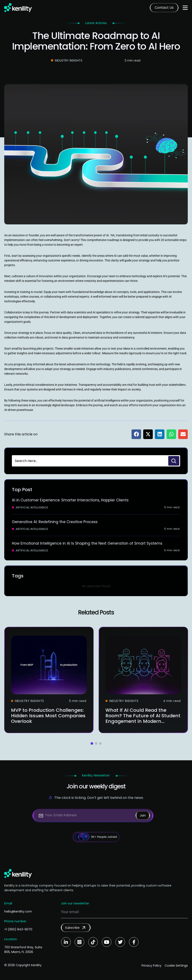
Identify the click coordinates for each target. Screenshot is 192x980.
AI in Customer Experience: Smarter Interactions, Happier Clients (72, 500)
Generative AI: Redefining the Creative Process (56, 522)
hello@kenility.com (18, 911)
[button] (136, 434)
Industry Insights (69, 60)
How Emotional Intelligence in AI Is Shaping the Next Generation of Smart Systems (89, 543)
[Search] (174, 461)
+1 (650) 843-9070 (18, 929)
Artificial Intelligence (32, 507)
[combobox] (90, 461)
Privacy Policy (150, 965)
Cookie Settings (176, 965)
